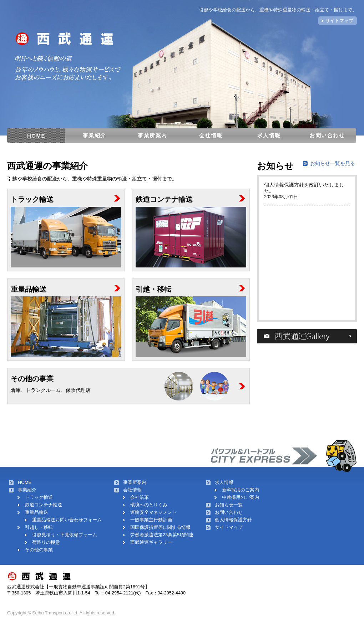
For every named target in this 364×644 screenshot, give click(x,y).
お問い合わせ (327, 135)
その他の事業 (39, 550)
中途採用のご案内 (241, 497)
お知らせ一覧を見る (333, 163)
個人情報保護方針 (233, 520)
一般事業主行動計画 (151, 520)
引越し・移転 (39, 527)
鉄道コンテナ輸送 (44, 505)
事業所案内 (153, 135)
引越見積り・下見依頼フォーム (65, 535)
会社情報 (211, 135)
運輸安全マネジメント (153, 512)
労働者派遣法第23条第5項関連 (162, 535)
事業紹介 (95, 135)
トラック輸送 (39, 497)
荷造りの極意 (46, 542)
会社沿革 (140, 497)
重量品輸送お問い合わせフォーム (67, 520)
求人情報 (269, 135)
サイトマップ (339, 21)
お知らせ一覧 (229, 505)
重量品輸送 (37, 512)
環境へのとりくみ (149, 505)
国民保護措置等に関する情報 (160, 527)
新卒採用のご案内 (241, 490)
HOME (36, 136)
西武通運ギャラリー (151, 542)
